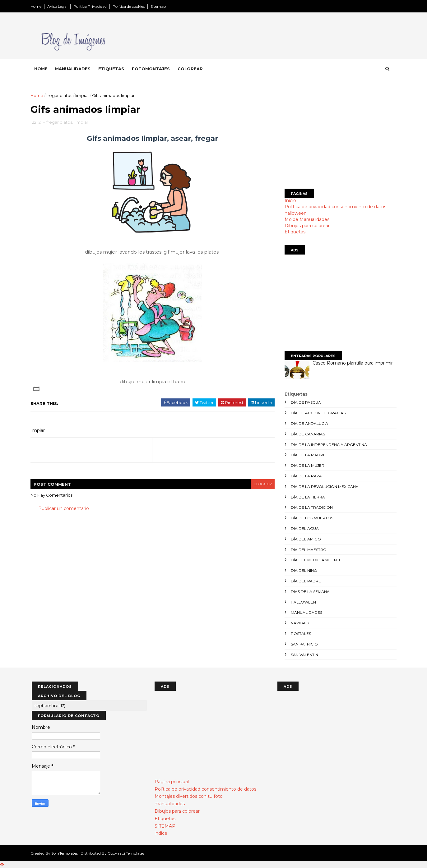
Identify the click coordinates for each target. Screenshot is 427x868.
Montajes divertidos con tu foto (189, 796)
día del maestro (308, 550)
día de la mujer (307, 465)
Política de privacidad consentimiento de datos (334, 207)
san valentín (304, 655)
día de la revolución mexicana (324, 487)
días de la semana (309, 592)
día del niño (303, 570)
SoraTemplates (66, 853)
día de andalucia (309, 423)
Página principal (172, 782)
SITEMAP (165, 826)
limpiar (83, 95)
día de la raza (305, 476)
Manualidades (74, 69)
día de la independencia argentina (328, 445)
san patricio (303, 644)
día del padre (305, 581)
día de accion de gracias (317, 413)
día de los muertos (311, 518)
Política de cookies (130, 6)
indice (161, 833)
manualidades (306, 612)
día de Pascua (305, 402)
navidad (299, 623)
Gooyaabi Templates (127, 853)
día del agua (304, 528)
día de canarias (307, 434)
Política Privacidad (91, 6)
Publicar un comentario (65, 509)
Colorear (191, 69)
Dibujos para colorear (306, 226)
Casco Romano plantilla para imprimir (352, 363)
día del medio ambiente (315, 560)
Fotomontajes (152, 69)
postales (300, 634)
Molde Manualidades (306, 219)
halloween (295, 213)
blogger (259, 484)
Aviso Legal (59, 6)
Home (37, 6)
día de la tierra (307, 497)
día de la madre (307, 455)
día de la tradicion (311, 507)
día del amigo (305, 539)
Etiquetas (112, 69)
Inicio (289, 200)
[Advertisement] (340, 136)
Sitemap (159, 6)
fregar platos (60, 95)
